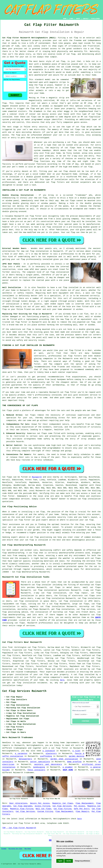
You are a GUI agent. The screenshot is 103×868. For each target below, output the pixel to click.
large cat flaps (81, 604)
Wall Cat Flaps (44, 809)
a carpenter (21, 754)
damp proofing (74, 762)
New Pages (28, 849)
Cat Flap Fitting (63, 809)
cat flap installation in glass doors (35, 601)
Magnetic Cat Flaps (63, 803)
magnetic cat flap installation (47, 607)
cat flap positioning (41, 537)
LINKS (71, 19)
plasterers (51, 754)
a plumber (68, 767)
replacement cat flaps (14, 604)
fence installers (36, 770)
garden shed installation (64, 759)
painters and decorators (48, 764)
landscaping (39, 767)
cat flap (61, 61)
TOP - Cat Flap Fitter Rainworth (19, 828)
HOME (65, 19)
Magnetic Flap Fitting (22, 809)
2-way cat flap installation (50, 593)
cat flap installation (89, 499)
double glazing (10, 211)
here (62, 680)
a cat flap (94, 49)
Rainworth (37, 477)
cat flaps (31, 117)
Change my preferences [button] (82, 861)
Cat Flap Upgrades (23, 806)
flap (41, 85)
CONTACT (86, 19)
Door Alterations (18, 803)
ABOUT (78, 19)
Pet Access (79, 806)
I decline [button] (69, 861)
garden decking (76, 756)
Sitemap (4, 849)
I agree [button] (60, 861)
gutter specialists (40, 762)
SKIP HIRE (68, 770)
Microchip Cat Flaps (15, 849)
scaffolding (46, 756)
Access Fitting (42, 806)
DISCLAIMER (95, 19)
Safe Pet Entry (82, 809)
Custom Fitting (45, 811)
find (10, 647)
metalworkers (25, 759)
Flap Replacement (85, 803)
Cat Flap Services (62, 806)
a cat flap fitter (58, 748)
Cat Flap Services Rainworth (24, 691)
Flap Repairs (82, 811)
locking (97, 148)
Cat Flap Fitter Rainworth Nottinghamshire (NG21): (29, 38)
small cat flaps (92, 587)
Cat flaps (30, 415)
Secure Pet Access (40, 803)
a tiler (76, 751)
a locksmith (49, 751)
